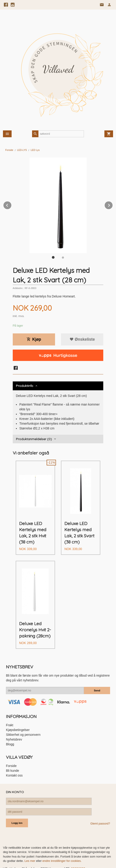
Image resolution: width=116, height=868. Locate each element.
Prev (12, 204)
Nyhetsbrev (14, 723)
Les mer (30, 844)
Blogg (10, 727)
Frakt (10, 708)
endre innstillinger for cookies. (62, 844)
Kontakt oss (14, 759)
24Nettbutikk (28, 861)
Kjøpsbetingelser (18, 713)
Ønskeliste (82, 339)
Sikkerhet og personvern (23, 718)
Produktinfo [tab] (25, 386)
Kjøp (34, 339)
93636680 (78, 852)
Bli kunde (13, 754)
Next (113, 204)
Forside (9, 150)
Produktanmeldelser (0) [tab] (34, 439)
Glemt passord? (100, 807)
